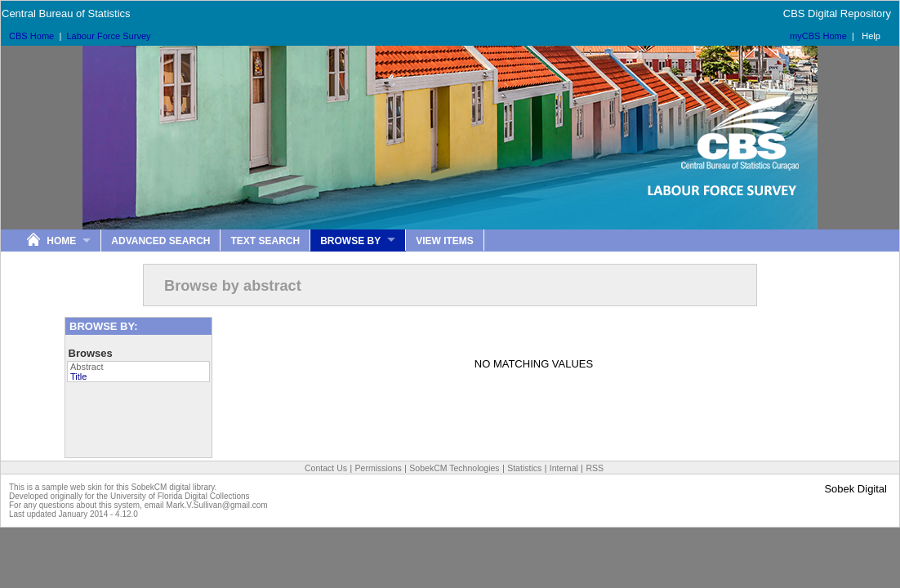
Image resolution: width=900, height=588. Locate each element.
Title (78, 376)
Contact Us (326, 468)
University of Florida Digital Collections (180, 496)
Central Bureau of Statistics (66, 13)
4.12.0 (127, 514)
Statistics (524, 468)
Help (871, 36)
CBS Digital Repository (837, 13)
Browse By (350, 241)
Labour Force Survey (108, 36)
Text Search (265, 241)
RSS (595, 468)
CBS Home (31, 36)
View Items (445, 241)
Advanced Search (160, 241)
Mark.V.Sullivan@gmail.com (216, 505)
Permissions (379, 468)
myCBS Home (818, 36)
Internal (564, 468)
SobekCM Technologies (454, 468)
